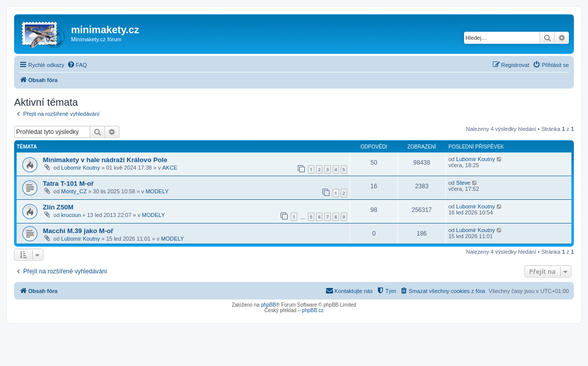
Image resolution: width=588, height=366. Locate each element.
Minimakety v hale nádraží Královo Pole (105, 160)
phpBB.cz (313, 310)
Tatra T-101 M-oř (68, 184)
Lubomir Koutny (80, 168)
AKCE (170, 168)
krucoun (71, 215)
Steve (463, 183)
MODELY (157, 191)
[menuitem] (77, 65)
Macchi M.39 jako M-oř (78, 231)
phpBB (269, 305)
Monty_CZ (74, 191)
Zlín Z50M (58, 207)
